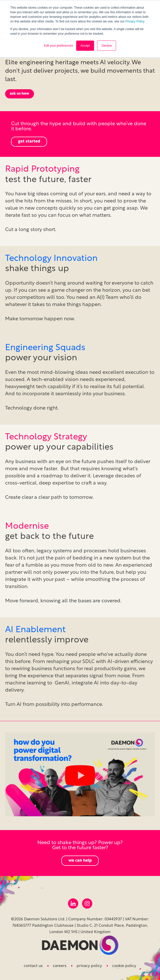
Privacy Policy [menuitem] (89, 966)
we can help (80, 861)
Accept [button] (85, 46)
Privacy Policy (135, 21)
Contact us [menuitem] (33, 966)
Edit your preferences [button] (59, 46)
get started (29, 142)
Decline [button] (107, 46)
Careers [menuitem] (60, 966)
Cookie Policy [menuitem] (124, 966)
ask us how (20, 94)
